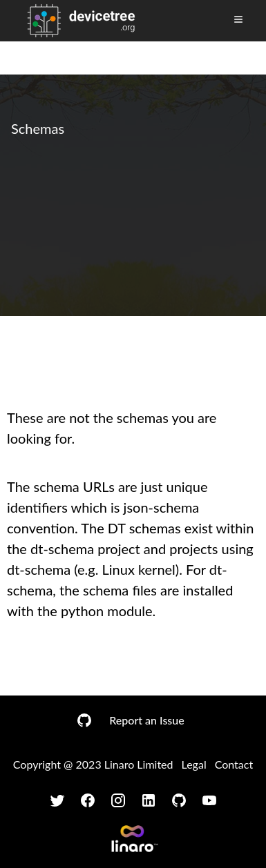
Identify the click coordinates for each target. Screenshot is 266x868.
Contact (234, 764)
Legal (194, 764)
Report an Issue (146, 720)
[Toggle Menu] (238, 19)
